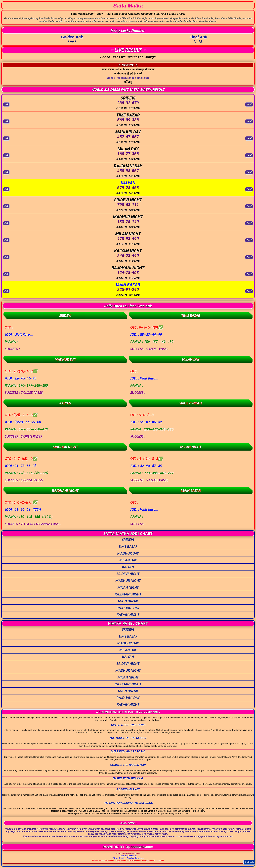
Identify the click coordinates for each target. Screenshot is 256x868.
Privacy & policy (119, 858)
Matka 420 (151, 860)
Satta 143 (160, 860)
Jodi (6, 104)
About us (123, 856)
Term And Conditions (135, 858)
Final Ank (131, 860)
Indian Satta (141, 860)
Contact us (132, 856)
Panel (249, 104)
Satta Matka (110, 860)
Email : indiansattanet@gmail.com (128, 78)
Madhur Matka (98, 860)
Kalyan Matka (121, 860)
